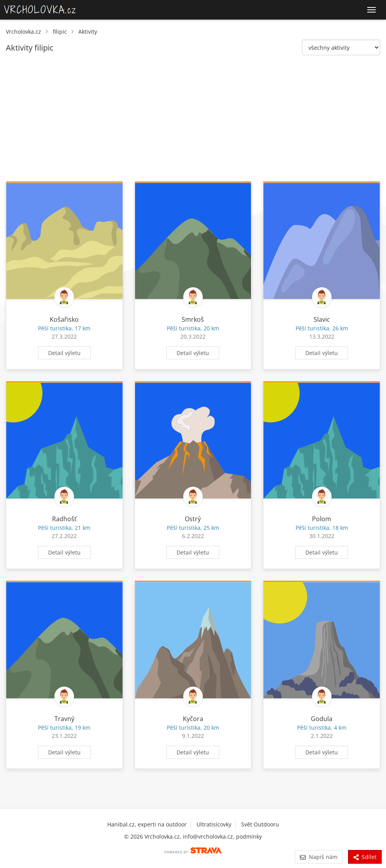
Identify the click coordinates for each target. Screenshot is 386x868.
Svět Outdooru (260, 824)
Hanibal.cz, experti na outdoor (147, 824)
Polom (322, 519)
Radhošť (64, 519)
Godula (322, 719)
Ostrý (193, 519)
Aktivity (88, 32)
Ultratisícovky (214, 824)
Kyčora (193, 719)
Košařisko (64, 319)
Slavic (322, 319)
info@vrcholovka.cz (208, 836)
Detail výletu (64, 353)
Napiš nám (318, 857)
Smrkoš (193, 319)
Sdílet (365, 857)
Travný (64, 719)
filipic (60, 32)
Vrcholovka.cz (23, 32)
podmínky (249, 836)
